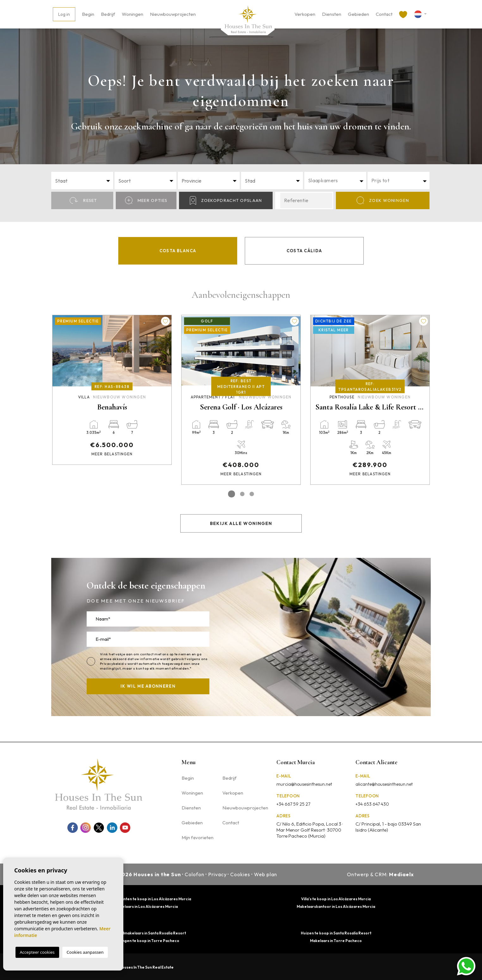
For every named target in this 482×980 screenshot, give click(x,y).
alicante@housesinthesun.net (384, 784)
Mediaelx (402, 874)
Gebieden (358, 14)
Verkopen (305, 14)
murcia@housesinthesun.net (304, 784)
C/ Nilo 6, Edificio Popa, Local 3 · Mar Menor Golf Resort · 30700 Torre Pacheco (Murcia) (309, 830)
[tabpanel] (112, 390)
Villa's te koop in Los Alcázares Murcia (336, 899)
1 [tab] (232, 494)
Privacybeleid (112, 664)
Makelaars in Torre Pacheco (336, 941)
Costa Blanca (178, 251)
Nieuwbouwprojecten (173, 14)
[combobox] (82, 181)
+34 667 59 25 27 (293, 804)
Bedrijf (108, 14)
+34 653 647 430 (372, 804)
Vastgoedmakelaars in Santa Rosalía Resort (146, 933)
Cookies (240, 874)
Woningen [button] (133, 14)
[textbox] (84, 181)
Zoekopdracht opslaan (226, 200)
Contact (384, 14)
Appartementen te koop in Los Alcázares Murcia (146, 899)
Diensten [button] (332, 14)
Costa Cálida (304, 251)
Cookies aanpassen (85, 952)
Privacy (217, 874)
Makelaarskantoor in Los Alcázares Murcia (336, 906)
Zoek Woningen (383, 200)
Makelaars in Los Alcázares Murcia (146, 906)
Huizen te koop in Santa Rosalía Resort (336, 933)
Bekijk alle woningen (241, 523)
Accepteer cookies (37, 952)
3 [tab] (252, 494)
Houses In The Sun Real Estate (146, 967)
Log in (64, 14)
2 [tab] (242, 494)
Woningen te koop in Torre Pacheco (146, 941)
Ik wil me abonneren (148, 686)
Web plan (266, 874)
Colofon (195, 874)
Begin (88, 14)
